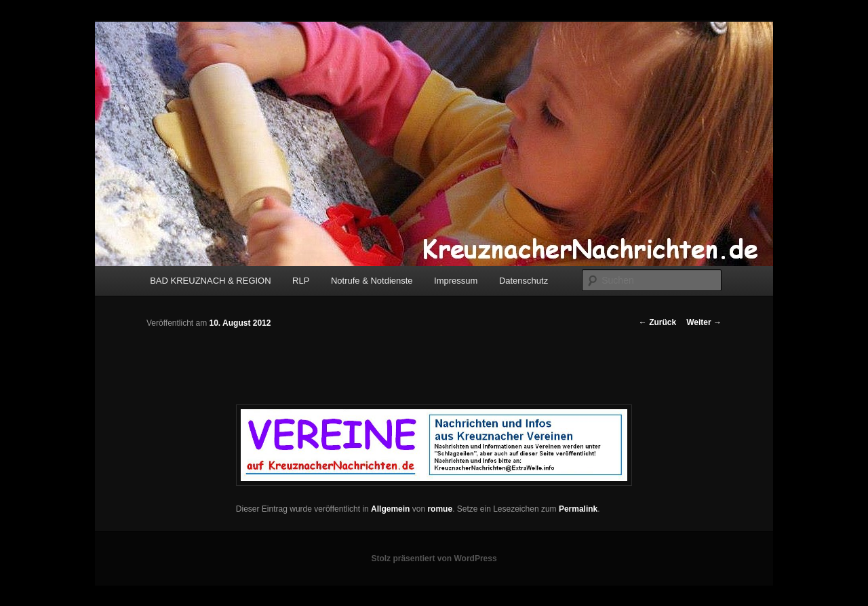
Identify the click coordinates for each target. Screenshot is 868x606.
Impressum (456, 281)
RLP (301, 281)
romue (440, 509)
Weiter (704, 322)
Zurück (657, 322)
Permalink (578, 509)
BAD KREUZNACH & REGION (210, 281)
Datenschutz (524, 281)
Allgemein (390, 509)
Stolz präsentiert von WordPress (434, 558)
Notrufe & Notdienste (372, 281)
